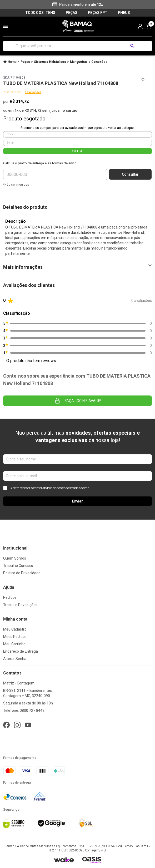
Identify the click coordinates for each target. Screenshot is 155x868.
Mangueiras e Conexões (89, 62)
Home (12, 62)
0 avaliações (33, 92)
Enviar (77, 501)
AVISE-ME (77, 151)
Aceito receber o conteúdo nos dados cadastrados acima (46, 488)
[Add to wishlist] (143, 80)
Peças (25, 62)
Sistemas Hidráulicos (50, 62)
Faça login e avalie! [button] (78, 401)
